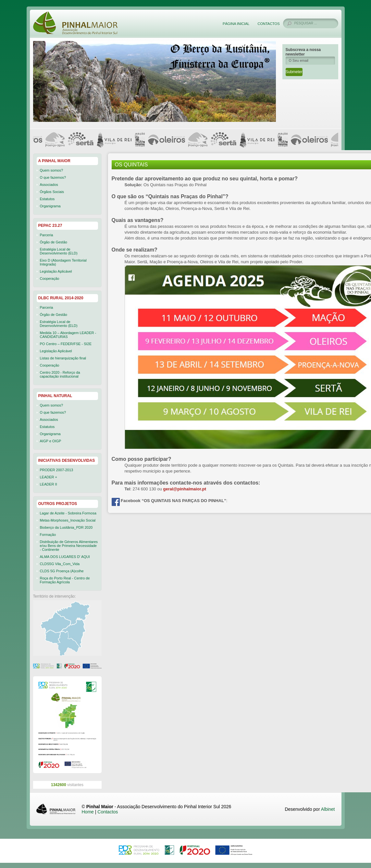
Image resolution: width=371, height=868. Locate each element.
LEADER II (49, 484)
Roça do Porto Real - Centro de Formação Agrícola (65, 580)
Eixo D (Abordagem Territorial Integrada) (63, 262)
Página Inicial (236, 24)
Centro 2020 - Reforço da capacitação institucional (60, 374)
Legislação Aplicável (56, 271)
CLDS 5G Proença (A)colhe (62, 571)
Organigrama (50, 206)
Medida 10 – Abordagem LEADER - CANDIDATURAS (68, 335)
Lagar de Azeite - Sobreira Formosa (68, 513)
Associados (49, 185)
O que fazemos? (53, 177)
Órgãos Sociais (52, 192)
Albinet (328, 809)
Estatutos (47, 199)
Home (88, 812)
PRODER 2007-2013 (57, 470)
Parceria (47, 235)
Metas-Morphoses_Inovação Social (68, 520)
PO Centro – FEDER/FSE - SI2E (66, 344)
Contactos (268, 24)
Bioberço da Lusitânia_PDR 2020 (66, 527)
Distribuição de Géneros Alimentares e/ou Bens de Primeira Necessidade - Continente (69, 546)
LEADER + (49, 477)
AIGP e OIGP (51, 441)
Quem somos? (52, 170)
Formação (48, 535)
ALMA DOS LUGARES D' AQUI (65, 557)
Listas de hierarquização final (63, 358)
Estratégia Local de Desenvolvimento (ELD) (59, 251)
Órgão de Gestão (54, 242)
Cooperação (50, 279)
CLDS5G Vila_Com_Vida (60, 564)
